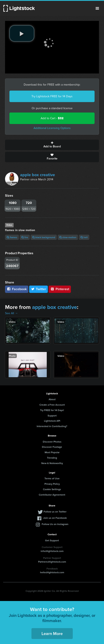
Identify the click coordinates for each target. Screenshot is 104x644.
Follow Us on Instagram (55, 524)
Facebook (17, 289)
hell (84, 237)
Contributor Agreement (52, 495)
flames (12, 237)
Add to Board (52, 145)
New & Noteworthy (52, 463)
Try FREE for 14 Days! (52, 410)
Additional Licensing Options (52, 128)
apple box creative (38, 175)
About (52, 399)
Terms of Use (52, 478)
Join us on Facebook (55, 518)
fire (25, 237)
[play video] (22, 33)
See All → (11, 313)
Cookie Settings (52, 489)
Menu (97, 8)
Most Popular (52, 452)
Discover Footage (52, 447)
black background (44, 237)
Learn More (52, 633)
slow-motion (68, 237)
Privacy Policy (52, 484)
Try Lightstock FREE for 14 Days (52, 96)
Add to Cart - (52, 118)
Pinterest (60, 289)
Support (52, 416)
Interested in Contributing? (52, 426)
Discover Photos (52, 442)
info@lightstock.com (52, 551)
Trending (52, 458)
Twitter (39, 289)
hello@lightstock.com (52, 572)
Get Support (52, 540)
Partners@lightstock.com (52, 562)
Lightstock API (52, 421)
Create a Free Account (52, 405)
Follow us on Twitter (55, 512)
